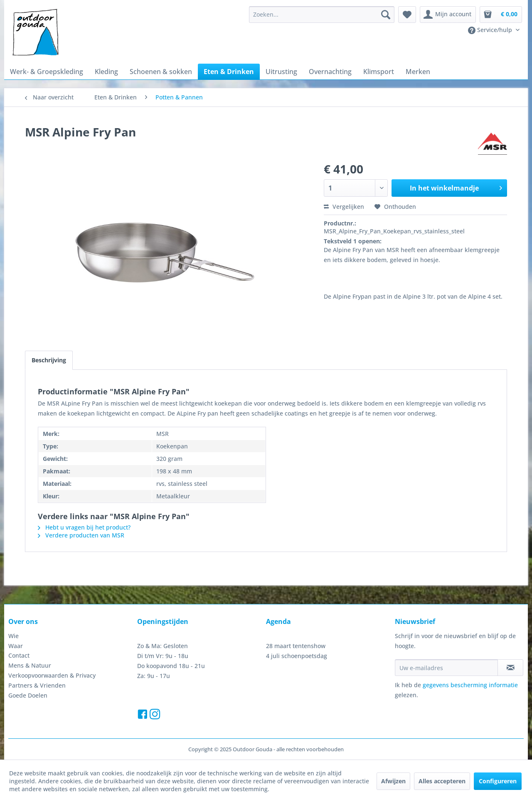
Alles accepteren (442, 781)
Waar (16, 646)
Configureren (498, 781)
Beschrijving (49, 360)
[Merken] (418, 72)
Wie (14, 636)
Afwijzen (393, 781)
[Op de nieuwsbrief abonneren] (510, 668)
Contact (19, 655)
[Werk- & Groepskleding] (47, 72)
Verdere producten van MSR (81, 535)
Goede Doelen (28, 695)
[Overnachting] (330, 72)
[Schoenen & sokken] (161, 72)
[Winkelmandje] (501, 15)
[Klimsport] (379, 72)
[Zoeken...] (322, 15)
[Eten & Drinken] (229, 72)
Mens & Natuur (30, 665)
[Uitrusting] (281, 72)
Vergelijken (344, 207)
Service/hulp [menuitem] (491, 30)
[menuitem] (322, 15)
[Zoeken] (386, 15)
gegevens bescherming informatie (470, 685)
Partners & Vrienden (37, 685)
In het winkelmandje (456, 187)
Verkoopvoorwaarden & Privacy (52, 675)
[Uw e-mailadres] (446, 668)
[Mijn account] (448, 15)
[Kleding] (106, 72)
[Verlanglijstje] (407, 15)
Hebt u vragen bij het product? (84, 527)
